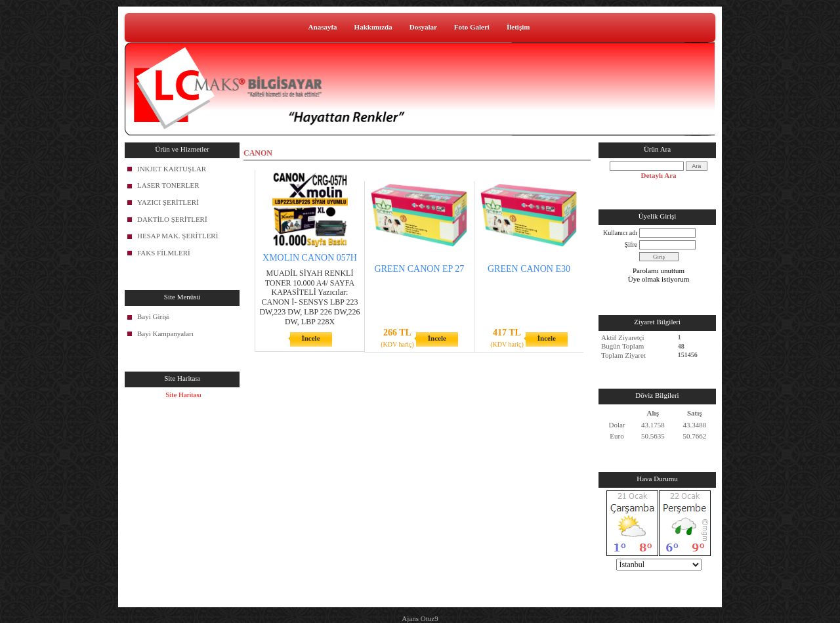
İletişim (518, 27)
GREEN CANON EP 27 (420, 269)
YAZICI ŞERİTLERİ (168, 202)
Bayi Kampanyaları (165, 333)
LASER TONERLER (168, 185)
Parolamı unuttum (659, 270)
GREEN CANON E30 (529, 269)
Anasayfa (323, 27)
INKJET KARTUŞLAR (172, 169)
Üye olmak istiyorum (659, 279)
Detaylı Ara (658, 175)
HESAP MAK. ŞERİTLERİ (178, 236)
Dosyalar (423, 27)
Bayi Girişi (153, 316)
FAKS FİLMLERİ (164, 253)
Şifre (631, 245)
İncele (310, 338)
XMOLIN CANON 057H (310, 258)
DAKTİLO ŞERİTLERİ (172, 219)
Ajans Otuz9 (420, 618)
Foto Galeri (472, 27)
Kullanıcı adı (620, 233)
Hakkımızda (373, 27)
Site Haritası (183, 395)
